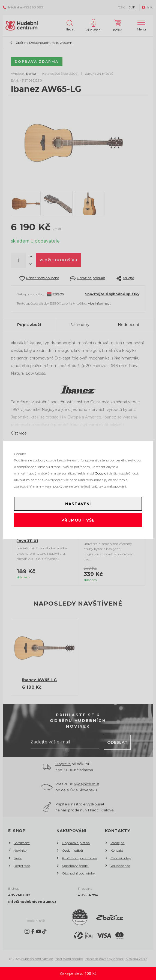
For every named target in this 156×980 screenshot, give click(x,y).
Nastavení (78, 504)
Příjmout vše (78, 520)
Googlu (100, 473)
